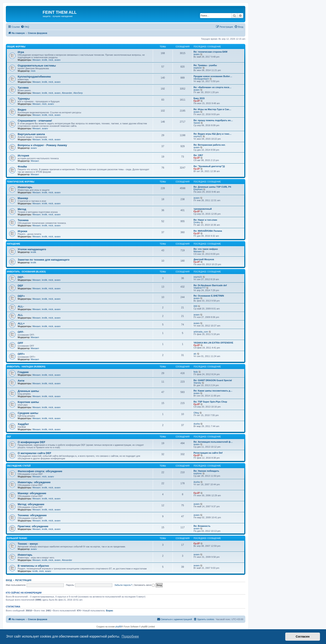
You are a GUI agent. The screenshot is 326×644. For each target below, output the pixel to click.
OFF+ (21, 354)
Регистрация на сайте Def (208, 453)
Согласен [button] (303, 637)
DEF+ (21, 296)
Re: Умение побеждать (206, 471)
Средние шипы (28, 413)
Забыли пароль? (123, 585)
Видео (22, 110)
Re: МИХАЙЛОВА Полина (208, 231)
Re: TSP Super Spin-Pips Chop (210, 402)
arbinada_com (201, 332)
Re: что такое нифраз (206, 249)
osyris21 (198, 136)
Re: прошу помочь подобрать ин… (213, 120)
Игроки (22, 231)
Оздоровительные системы (37, 66)
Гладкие (23, 372)
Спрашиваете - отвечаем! (35, 121)
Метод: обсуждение (31, 504)
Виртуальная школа (31, 134)
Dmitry (197, 222)
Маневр (23, 198)
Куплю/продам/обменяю (34, 77)
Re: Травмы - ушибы (205, 65)
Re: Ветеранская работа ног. (209, 145)
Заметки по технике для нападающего (44, 260)
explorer (198, 68)
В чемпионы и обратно (33, 566)
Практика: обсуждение (33, 526)
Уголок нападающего (32, 249)
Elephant (198, 189)
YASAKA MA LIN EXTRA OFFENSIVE (213, 343)
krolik (44, 60)
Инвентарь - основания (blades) (26, 272)
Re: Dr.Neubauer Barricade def (210, 285)
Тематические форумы (21, 182)
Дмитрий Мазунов (204, 259)
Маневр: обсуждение (32, 493)
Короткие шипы (28, 402)
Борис (110, 611)
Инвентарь (25, 187)
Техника (23, 220)
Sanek (197, 123)
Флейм (22, 167)
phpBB (119, 627)
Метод (22, 209)
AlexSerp (78, 93)
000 (195, 306)
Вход (9, 580)
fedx (196, 372)
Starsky (197, 383)
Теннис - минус (28, 544)
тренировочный (203, 209)
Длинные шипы (28, 391)
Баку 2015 (199, 98)
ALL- (21, 306)
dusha (197, 424)
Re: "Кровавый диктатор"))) (209, 166)
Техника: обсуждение (32, 515)
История (23, 156)
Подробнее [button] (130, 636)
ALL (20, 315)
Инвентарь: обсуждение (34, 482)
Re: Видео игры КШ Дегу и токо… (212, 134)
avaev (57, 60)
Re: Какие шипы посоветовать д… (213, 391)
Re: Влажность (202, 526)
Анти (21, 381)
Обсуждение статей (19, 466)
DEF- (21, 277)
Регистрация (23, 580)
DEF (20, 286)
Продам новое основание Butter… (213, 76)
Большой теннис (17, 538)
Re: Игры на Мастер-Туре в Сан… (212, 109)
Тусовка (23, 88)
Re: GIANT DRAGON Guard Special (213, 380)
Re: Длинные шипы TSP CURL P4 (212, 187)
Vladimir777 (200, 288)
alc (195, 354)
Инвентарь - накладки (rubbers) (26, 367)
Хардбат (23, 424)
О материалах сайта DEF (35, 453)
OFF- (21, 332)
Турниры (24, 99)
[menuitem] (25, 27)
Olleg (196, 413)
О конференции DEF (31, 442)
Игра (21, 52)
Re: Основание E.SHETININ (209, 296)
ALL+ (21, 323)
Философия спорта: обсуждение (40, 471)
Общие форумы (16, 47)
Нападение (14, 244)
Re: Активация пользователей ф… (213, 442)
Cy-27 (197, 101)
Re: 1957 (198, 155)
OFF (20, 343)
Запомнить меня (144, 585)
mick (51, 60)
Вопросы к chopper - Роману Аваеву (42, 145)
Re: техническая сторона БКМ (210, 52)
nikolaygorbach (201, 79)
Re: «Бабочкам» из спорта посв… (212, 87)
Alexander (67, 93)
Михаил (36, 60)
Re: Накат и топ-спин (205, 220)
